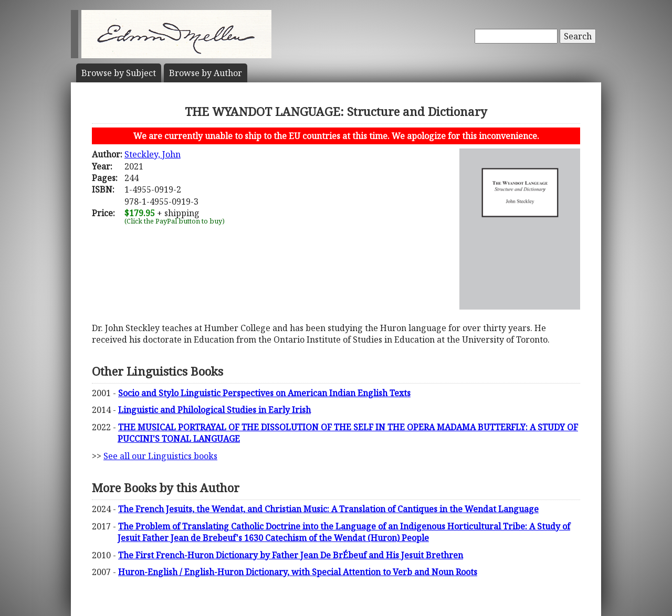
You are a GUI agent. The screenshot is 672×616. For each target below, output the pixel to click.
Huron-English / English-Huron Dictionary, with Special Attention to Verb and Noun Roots (298, 572)
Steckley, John (153, 154)
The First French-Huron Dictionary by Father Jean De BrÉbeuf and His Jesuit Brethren (291, 555)
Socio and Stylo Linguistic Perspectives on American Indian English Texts (264, 393)
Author (206, 73)
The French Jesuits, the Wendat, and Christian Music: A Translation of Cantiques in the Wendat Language (328, 509)
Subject (119, 73)
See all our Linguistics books (160, 456)
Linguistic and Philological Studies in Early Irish (214, 410)
